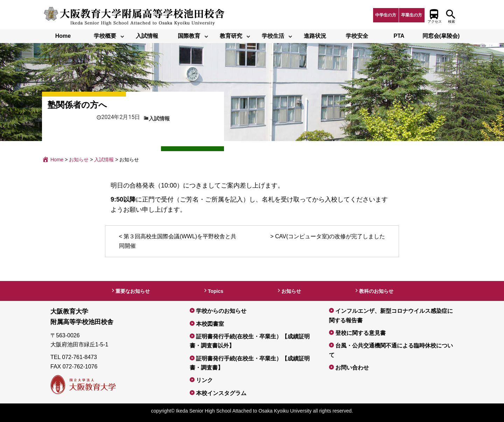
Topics (216, 291)
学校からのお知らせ (221, 311)
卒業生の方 (412, 15)
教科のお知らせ (376, 291)
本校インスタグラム (221, 393)
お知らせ (291, 291)
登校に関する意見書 (360, 333)
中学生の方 (386, 15)
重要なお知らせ (133, 291)
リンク (204, 380)
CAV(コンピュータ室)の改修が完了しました (330, 236)
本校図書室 (210, 324)
